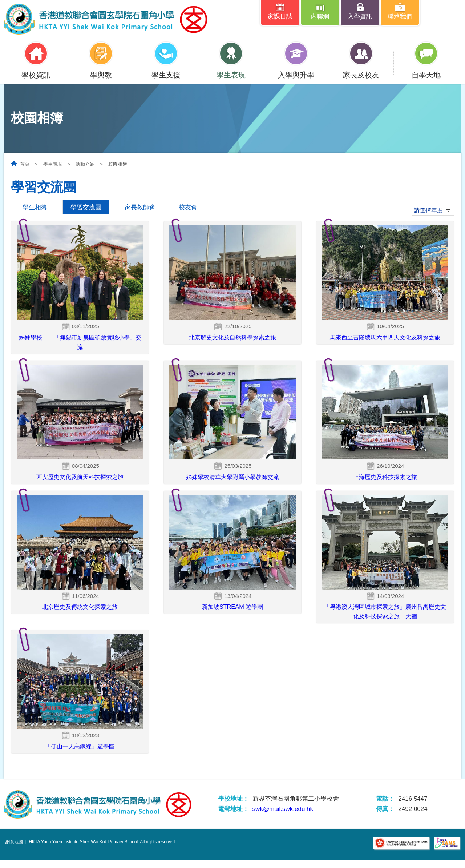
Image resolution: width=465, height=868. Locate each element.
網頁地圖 (14, 850)
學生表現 (231, 70)
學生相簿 (35, 207)
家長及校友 (361, 70)
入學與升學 (296, 70)
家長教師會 (140, 207)
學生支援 (166, 70)
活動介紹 (85, 164)
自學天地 (426, 70)
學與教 (101, 70)
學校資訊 (36, 70)
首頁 (25, 164)
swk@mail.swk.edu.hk (283, 817)
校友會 (188, 207)
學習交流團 (86, 207)
